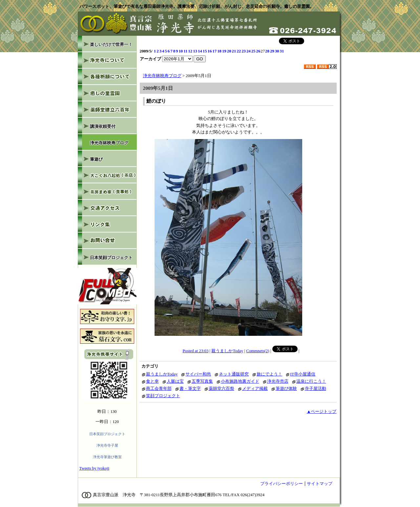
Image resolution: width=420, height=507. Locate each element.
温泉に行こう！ (311, 381)
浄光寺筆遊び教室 (107, 457)
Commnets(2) (258, 351)
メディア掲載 (255, 389)
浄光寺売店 (278, 381)
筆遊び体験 (286, 389)
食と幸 (152, 381)
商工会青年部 (159, 389)
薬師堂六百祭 (221, 389)
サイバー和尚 (198, 374)
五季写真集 (202, 381)
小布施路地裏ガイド (240, 381)
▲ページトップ (322, 412)
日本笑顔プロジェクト (107, 434)
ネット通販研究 (234, 374)
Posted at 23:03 (196, 351)
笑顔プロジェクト (163, 396)
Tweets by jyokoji (94, 468)
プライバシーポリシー (282, 484)
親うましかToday (227, 351)
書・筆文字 (190, 389)
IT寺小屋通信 (303, 374)
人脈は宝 (175, 381)
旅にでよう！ (269, 374)
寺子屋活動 (315, 389)
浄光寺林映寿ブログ (162, 76)
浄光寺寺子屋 (107, 445)
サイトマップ (320, 484)
